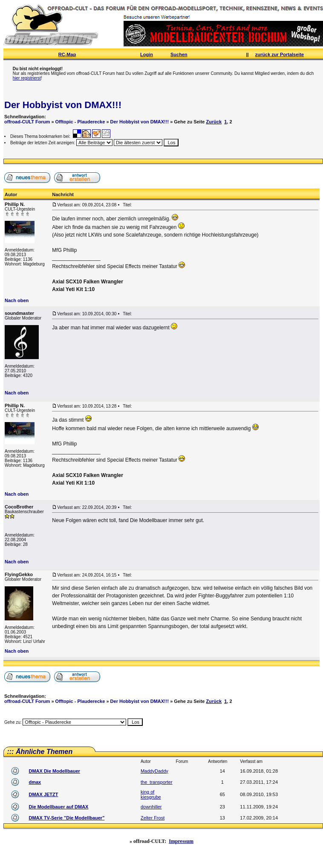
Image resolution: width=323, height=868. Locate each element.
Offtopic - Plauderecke (80, 122)
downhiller (151, 807)
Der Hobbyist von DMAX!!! (63, 105)
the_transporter (157, 782)
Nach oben (17, 300)
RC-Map (67, 54)
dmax (35, 782)
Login (147, 54)
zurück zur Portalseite (280, 54)
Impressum (181, 841)
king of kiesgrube (151, 794)
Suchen (179, 54)
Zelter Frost (153, 818)
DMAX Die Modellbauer (54, 771)
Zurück (214, 122)
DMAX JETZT (43, 794)
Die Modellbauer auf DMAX (58, 807)
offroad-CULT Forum (27, 122)
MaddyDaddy (154, 771)
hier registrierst (27, 78)
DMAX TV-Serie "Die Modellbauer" (66, 818)
